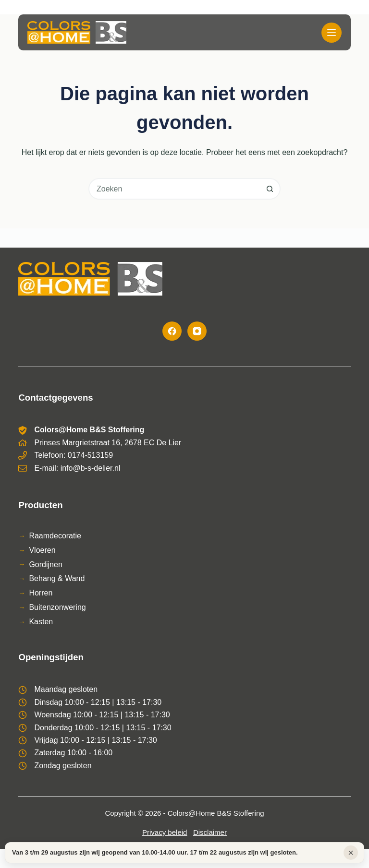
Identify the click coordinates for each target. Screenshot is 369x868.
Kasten (41, 622)
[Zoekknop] (270, 189)
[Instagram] (197, 331)
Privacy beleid (165, 832)
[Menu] (332, 33)
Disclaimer (210, 832)
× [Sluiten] (351, 853)
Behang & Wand (57, 578)
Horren (41, 593)
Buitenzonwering (57, 607)
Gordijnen (45, 565)
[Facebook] (172, 331)
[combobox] (175, 189)
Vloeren (42, 550)
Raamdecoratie (55, 536)
